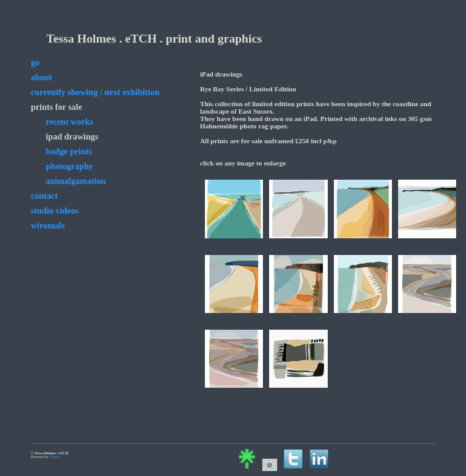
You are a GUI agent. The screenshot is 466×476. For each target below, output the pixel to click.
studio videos (55, 211)
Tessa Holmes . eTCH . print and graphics (154, 39)
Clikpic (55, 457)
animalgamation (76, 181)
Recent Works (69, 122)
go (35, 63)
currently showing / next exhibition (95, 92)
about (41, 77)
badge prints (69, 152)
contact (44, 196)
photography (69, 166)
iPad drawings (72, 137)
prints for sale (56, 107)
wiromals (48, 226)
